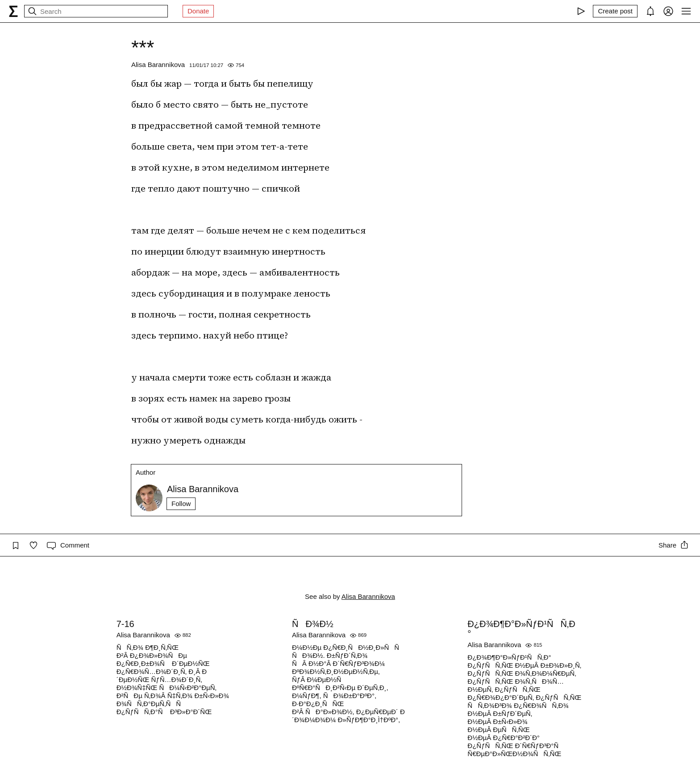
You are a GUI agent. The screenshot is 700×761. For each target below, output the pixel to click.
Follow (181, 504)
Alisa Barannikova (158, 65)
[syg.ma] (13, 11)
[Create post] (615, 11)
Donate (198, 11)
